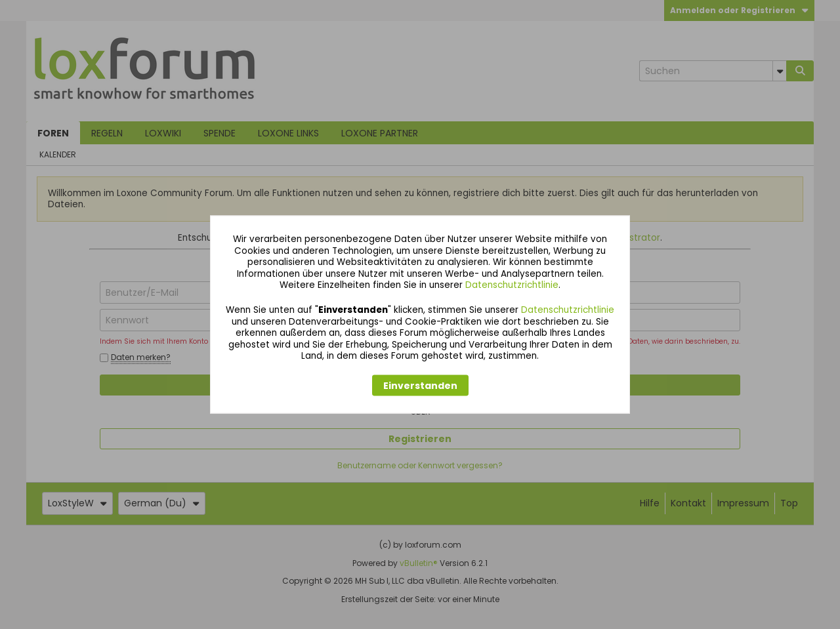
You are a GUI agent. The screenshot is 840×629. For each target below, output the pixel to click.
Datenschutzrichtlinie (512, 285)
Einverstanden (420, 385)
